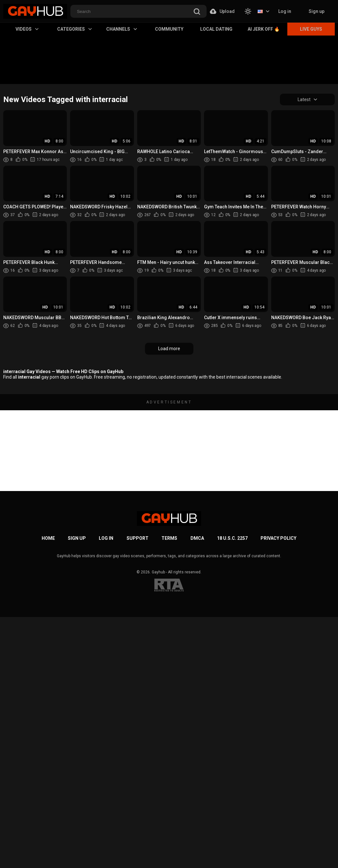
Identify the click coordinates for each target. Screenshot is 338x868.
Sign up (317, 11)
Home (48, 538)
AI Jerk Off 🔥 (264, 29)
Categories (74, 29)
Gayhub (158, 572)
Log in (285, 11)
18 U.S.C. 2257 (232, 538)
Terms (169, 538)
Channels (122, 29)
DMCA (197, 538)
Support (138, 538)
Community (169, 29)
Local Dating (216, 29)
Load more (169, 349)
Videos (27, 29)
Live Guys (311, 29)
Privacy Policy (278, 538)
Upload (222, 11)
